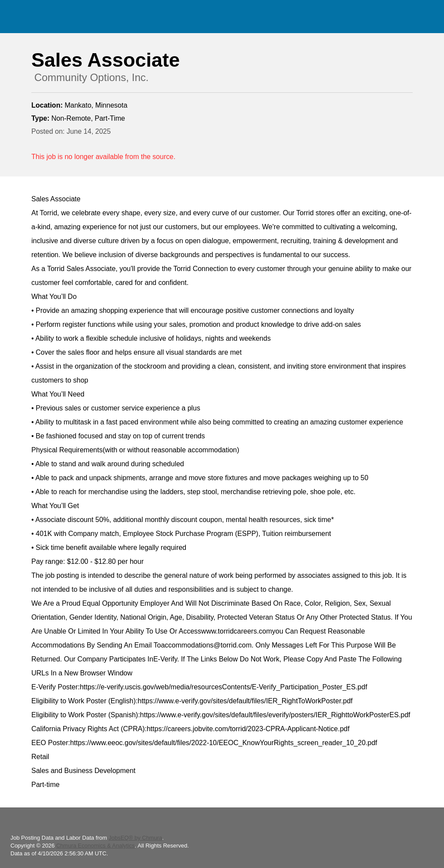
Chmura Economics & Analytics (96, 846)
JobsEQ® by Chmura (135, 838)
